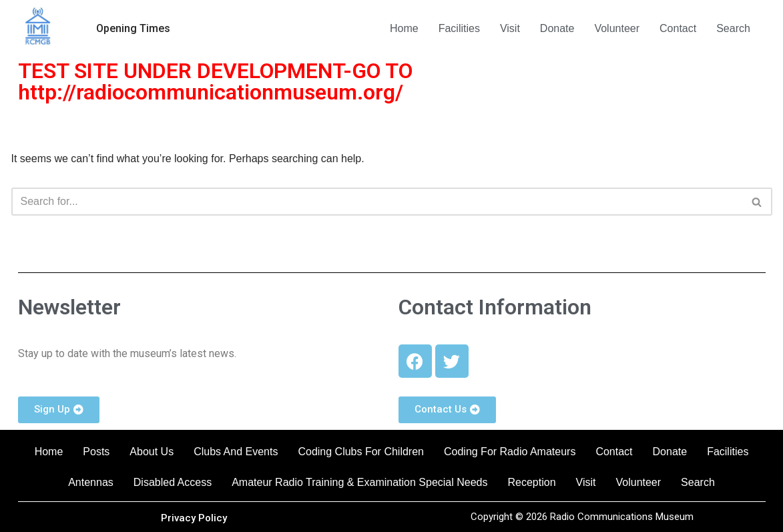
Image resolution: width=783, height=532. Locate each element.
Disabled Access (173, 482)
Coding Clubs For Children (361, 452)
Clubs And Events (236, 452)
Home (404, 28)
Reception (532, 482)
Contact (678, 28)
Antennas (91, 482)
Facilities (459, 28)
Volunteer (617, 28)
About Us (152, 452)
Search (733, 28)
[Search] (377, 202)
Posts (96, 452)
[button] (133, 29)
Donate (557, 28)
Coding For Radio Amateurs (510, 452)
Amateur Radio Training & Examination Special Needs (359, 482)
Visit (510, 28)
